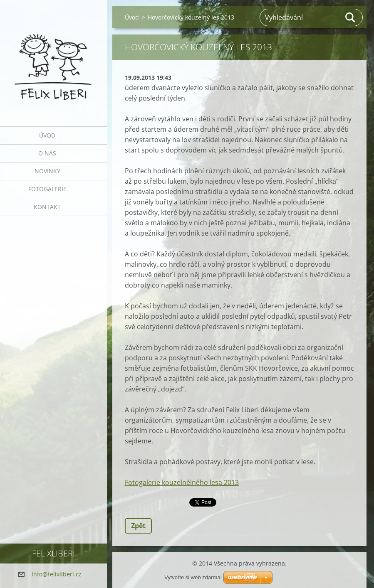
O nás (47, 153)
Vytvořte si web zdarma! (193, 577)
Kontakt (47, 207)
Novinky (47, 171)
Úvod (47, 135)
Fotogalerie (47, 189)
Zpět (138, 526)
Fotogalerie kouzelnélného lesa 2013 (182, 482)
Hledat (351, 17)
